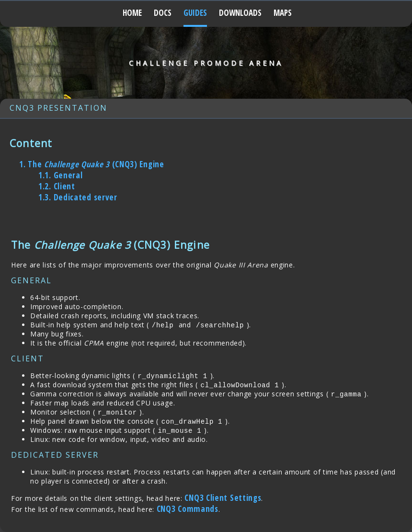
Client (57, 186)
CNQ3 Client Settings (223, 498)
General (60, 175)
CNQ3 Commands (188, 509)
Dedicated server (78, 197)
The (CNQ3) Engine (92, 164)
